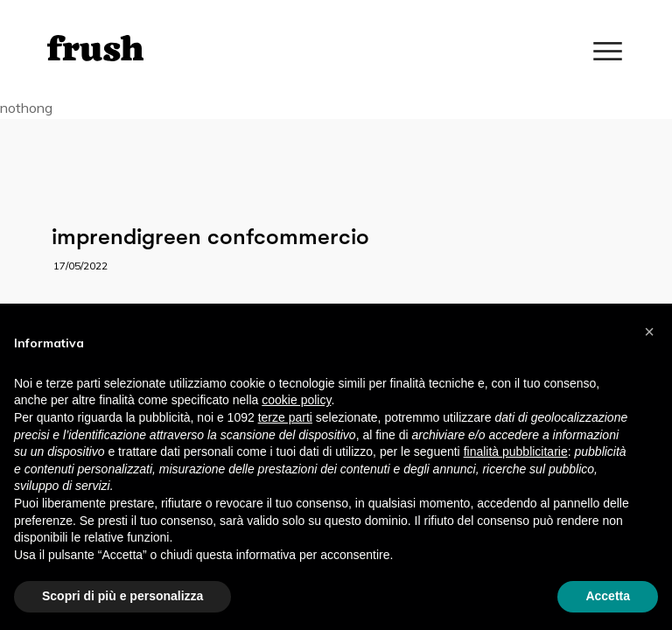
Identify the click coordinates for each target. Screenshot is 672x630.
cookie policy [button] (296, 400)
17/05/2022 (80, 266)
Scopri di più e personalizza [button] (122, 596)
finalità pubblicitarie (516, 451)
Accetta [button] (608, 596)
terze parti (285, 417)
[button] (649, 332)
